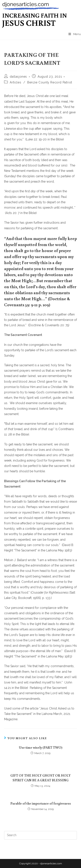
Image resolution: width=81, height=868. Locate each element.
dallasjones (18, 77)
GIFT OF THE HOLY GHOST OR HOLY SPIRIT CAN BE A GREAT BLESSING (40, 778)
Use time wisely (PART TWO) (41, 747)
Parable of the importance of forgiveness (41, 803)
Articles (15, 82)
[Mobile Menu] (75, 34)
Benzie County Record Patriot (50, 82)
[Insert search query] (41, 835)
